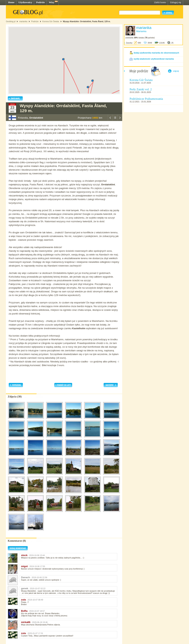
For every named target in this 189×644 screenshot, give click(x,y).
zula (23, 600)
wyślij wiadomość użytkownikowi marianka (154, 59)
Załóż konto (160, 2)
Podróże (41, 2)
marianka (23, 21)
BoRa (24, 611)
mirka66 (26, 622)
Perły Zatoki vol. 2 (141, 89)
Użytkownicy (25, 2)
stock (24, 555)
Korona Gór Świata (51, 21)
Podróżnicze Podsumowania (146, 99)
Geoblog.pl (11, 21)
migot (24, 566)
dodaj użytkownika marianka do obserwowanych (156, 53)
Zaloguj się (176, 2)
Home (11, 2)
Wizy (52, 2)
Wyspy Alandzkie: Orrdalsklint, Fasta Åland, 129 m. (87, 21)
